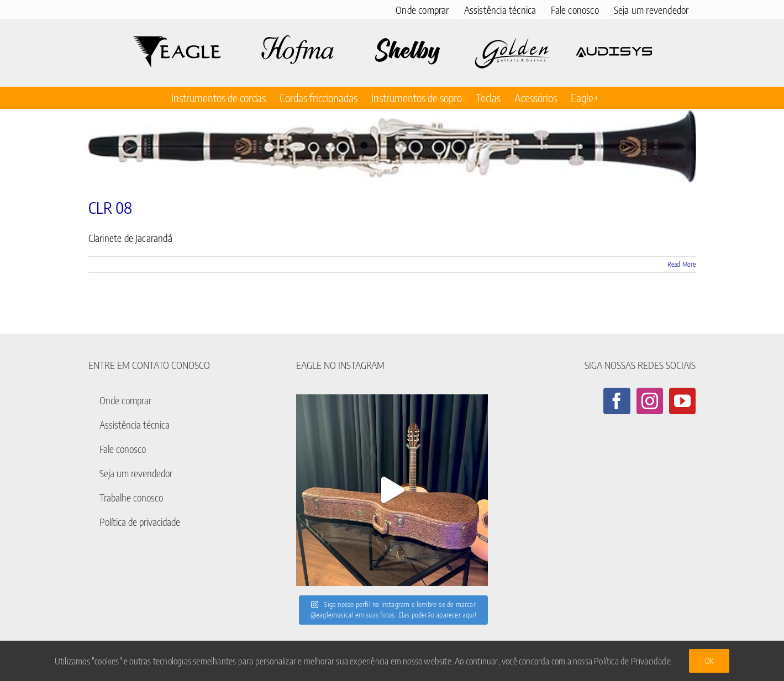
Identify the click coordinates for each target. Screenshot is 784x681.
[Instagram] (650, 401)
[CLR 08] (392, 146)
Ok (709, 661)
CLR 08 (110, 207)
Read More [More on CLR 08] (682, 264)
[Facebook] (617, 401)
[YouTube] (682, 401)
